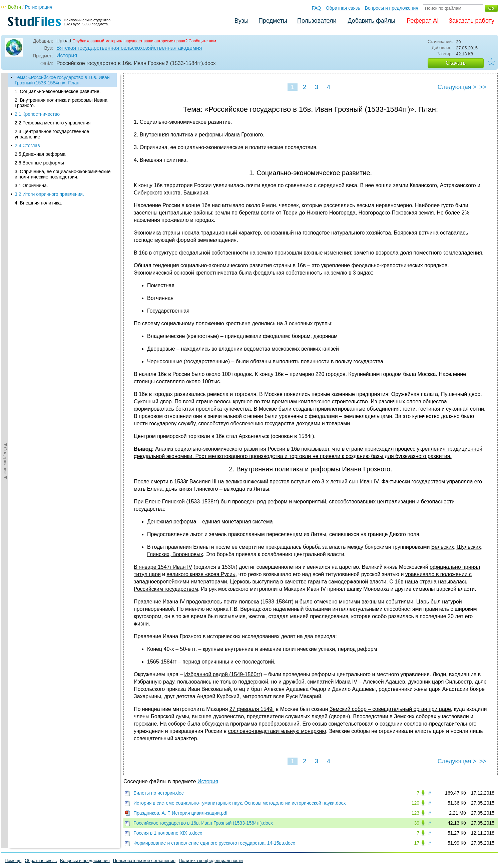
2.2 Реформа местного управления (53, 123)
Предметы (273, 21)
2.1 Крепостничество (37, 114)
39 (417, 823)
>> (483, 87)
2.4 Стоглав (27, 145)
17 (417, 843)
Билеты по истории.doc (159, 793)
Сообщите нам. (203, 41)
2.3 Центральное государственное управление (52, 134)
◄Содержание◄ (5, 190)
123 (415, 813)
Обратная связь (343, 8)
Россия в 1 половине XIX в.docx (168, 833)
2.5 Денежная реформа (40, 154)
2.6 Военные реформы (39, 163)
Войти (15, 7)
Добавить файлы (371, 21)
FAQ (317, 8)
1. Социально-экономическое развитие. (58, 91)
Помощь (13, 860)
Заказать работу (471, 21)
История (67, 56)
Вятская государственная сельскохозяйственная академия (129, 48)
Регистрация (39, 7)
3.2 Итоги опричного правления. (49, 194)
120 (415, 803)
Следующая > (457, 87)
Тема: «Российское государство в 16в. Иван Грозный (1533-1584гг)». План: (62, 80)
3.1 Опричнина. (31, 185)
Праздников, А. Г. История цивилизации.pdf (180, 813)
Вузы (241, 21)
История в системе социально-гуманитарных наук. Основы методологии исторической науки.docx (240, 803)
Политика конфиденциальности (211, 860)
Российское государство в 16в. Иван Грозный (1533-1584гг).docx (203, 823)
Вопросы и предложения (392, 8)
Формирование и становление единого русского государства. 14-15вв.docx (214, 843)
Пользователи (317, 21)
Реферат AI (423, 21)
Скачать (456, 63)
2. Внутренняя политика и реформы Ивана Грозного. (61, 103)
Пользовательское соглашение (144, 860)
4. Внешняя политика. (38, 203)
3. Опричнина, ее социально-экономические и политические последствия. (63, 174)
